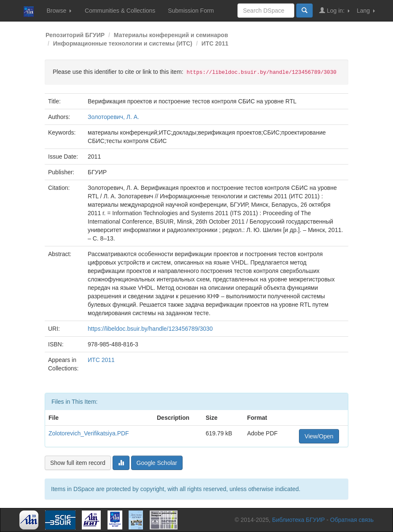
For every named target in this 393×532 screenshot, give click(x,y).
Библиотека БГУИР (298, 520)
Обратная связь (352, 520)
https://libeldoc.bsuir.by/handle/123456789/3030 (150, 329)
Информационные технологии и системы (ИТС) (123, 43)
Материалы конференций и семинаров (171, 35)
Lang (366, 11)
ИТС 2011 (215, 43)
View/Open (319, 436)
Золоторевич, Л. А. (113, 117)
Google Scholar (157, 463)
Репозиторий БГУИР (75, 35)
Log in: (334, 10)
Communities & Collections (120, 11)
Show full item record (78, 463)
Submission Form (191, 11)
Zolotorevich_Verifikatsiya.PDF (89, 433)
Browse (59, 11)
